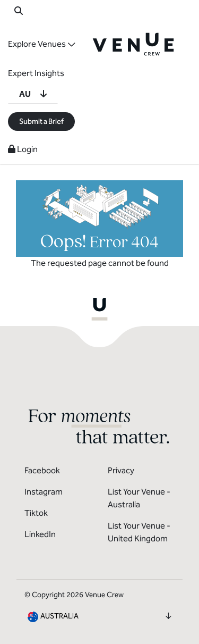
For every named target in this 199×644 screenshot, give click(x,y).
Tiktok (36, 513)
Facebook (42, 470)
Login (23, 149)
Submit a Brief (41, 122)
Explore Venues (37, 44)
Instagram (44, 492)
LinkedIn (40, 534)
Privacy (121, 470)
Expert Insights (36, 73)
